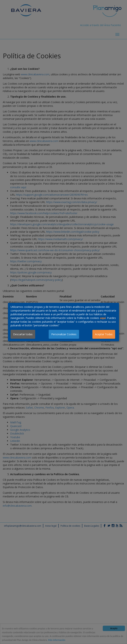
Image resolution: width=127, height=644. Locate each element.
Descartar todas (23, 334)
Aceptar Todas (104, 334)
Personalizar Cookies (64, 334)
